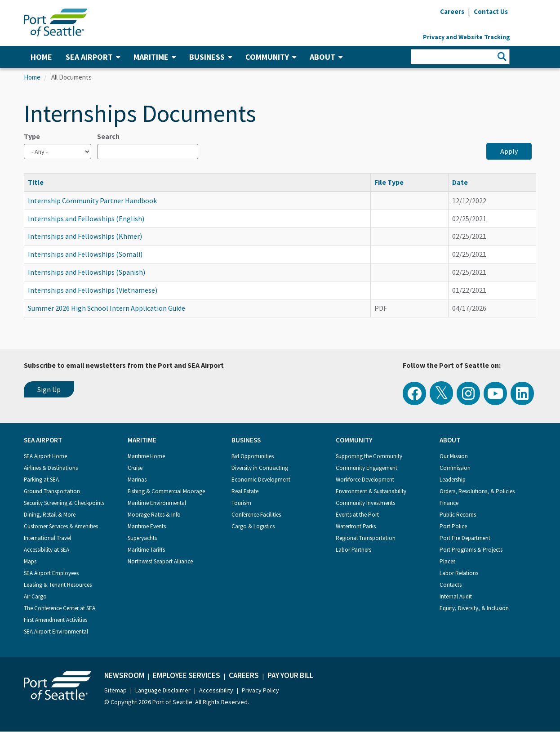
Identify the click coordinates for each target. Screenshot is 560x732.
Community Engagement (367, 468)
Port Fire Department (465, 538)
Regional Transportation (366, 538)
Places (447, 561)
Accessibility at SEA (47, 550)
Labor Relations (459, 573)
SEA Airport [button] (93, 57)
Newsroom (124, 675)
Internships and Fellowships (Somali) (85, 254)
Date (460, 182)
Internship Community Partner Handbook (92, 201)
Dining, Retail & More (50, 515)
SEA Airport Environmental (56, 632)
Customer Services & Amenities (61, 526)
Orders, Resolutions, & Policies (477, 491)
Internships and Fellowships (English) (86, 219)
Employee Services (187, 675)
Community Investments (365, 503)
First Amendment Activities (56, 620)
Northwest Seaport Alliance (160, 561)
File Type (389, 182)
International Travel (47, 538)
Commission (455, 468)
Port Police (453, 526)
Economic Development (261, 480)
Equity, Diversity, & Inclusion (474, 608)
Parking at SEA (41, 480)
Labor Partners (353, 550)
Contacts (451, 585)
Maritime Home (146, 456)
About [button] (326, 57)
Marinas (137, 480)
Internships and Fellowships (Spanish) (87, 272)
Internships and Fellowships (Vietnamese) (93, 290)
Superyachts (142, 538)
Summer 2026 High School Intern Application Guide (107, 308)
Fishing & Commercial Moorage (166, 491)
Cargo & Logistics (253, 526)
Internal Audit (456, 596)
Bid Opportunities (253, 456)
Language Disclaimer (163, 690)
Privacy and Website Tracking (467, 37)
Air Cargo (35, 596)
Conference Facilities (256, 515)
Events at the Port (357, 515)
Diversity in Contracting (260, 468)
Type (32, 136)
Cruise (135, 468)
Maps (30, 561)
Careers (244, 675)
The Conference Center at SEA (60, 608)
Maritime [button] (155, 57)
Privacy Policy (260, 690)
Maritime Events (147, 526)
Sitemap (116, 690)
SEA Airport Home (45, 456)
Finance (449, 503)
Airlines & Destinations (51, 468)
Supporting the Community (369, 456)
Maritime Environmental (157, 503)
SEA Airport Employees (51, 573)
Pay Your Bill (290, 675)
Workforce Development (365, 480)
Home (41, 57)
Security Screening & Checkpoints (64, 503)
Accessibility (216, 690)
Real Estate (245, 491)
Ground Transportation (52, 491)
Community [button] (271, 57)
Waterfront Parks (356, 526)
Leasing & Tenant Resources (58, 585)
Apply (509, 151)
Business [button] (211, 57)
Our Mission (454, 456)
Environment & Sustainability (371, 491)
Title (40, 182)
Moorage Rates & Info (154, 515)
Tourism (241, 503)
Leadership (453, 480)
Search (108, 136)
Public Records (458, 515)
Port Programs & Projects (471, 550)
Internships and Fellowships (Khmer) (85, 236)
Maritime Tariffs (146, 550)
